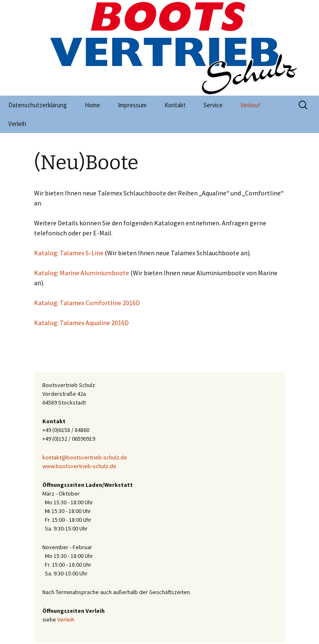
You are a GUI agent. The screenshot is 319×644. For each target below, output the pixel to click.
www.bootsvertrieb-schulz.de (79, 466)
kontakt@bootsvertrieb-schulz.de (85, 457)
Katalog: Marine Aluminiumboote (82, 273)
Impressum (132, 105)
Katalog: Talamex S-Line (69, 253)
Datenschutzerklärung (38, 105)
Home (92, 105)
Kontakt (175, 105)
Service (213, 105)
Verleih (17, 124)
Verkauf (250, 105)
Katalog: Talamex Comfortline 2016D (87, 303)
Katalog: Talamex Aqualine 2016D (81, 323)
